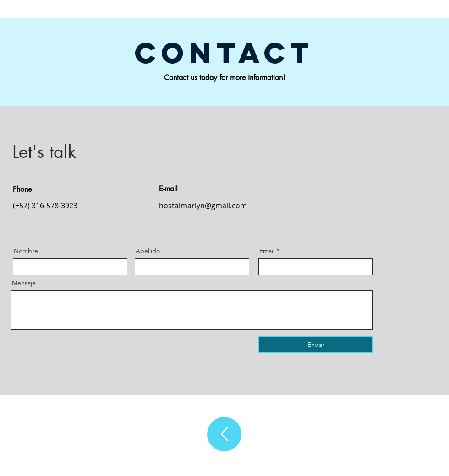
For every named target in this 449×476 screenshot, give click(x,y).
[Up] (224, 434)
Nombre (26, 251)
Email (267, 251)
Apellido (148, 251)
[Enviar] (316, 345)
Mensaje (24, 283)
